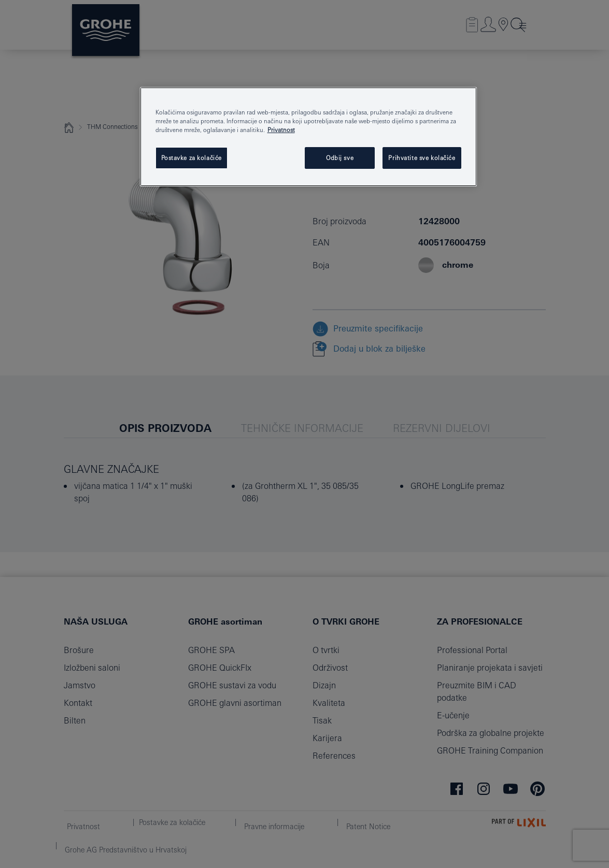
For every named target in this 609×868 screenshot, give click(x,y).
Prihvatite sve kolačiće (422, 158)
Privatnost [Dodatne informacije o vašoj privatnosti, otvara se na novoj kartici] (281, 130)
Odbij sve (340, 158)
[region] (308, 137)
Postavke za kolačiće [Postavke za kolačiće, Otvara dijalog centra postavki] (192, 158)
